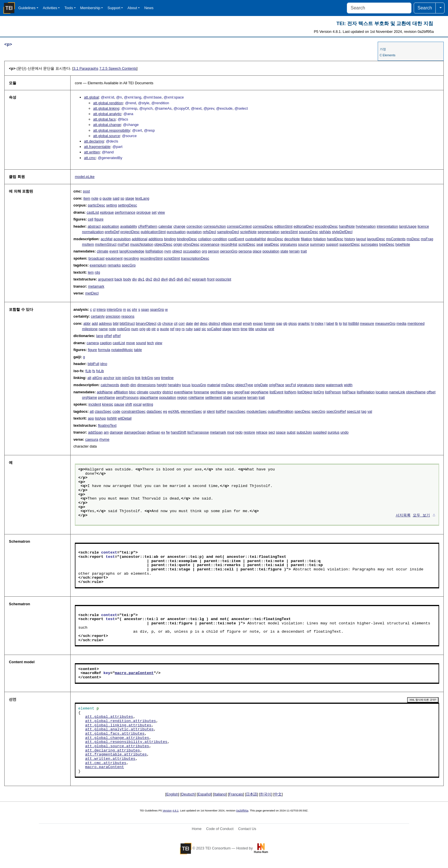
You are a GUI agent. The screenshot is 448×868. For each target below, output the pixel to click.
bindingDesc (187, 239)
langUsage (408, 226)
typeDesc (387, 244)
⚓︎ (434, 516)
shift (128, 404)
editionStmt (283, 226)
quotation (194, 232)
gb (285, 323)
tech (150, 343)
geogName (260, 392)
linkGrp (147, 378)
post (86, 191)
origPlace (276, 385)
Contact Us (247, 829)
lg (340, 323)
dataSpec (154, 411)
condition (220, 239)
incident (95, 404)
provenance (210, 244)
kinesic (108, 404)
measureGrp (385, 323)
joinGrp (128, 378)
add (95, 323)
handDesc (335, 239)
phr (135, 309)
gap (279, 323)
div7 (188, 279)
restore (249, 432)
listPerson (333, 392)
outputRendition (281, 411)
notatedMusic (122, 350)
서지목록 (403, 516)
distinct (214, 323)
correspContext (239, 226)
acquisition (122, 239)
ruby (189, 329)
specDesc (303, 411)
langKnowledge (132, 251)
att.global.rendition (108, 103)
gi (204, 411)
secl (272, 432)
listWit (112, 418)
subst (291, 432)
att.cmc (90, 158)
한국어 (266, 794)
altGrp (97, 378)
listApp (100, 418)
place (257, 251)
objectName (416, 392)
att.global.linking (106, 108)
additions (156, 239)
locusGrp (199, 385)
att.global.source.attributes (117, 746)
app (91, 418)
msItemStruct (106, 244)
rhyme (104, 439)
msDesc (413, 239)
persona (245, 251)
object (177, 251)
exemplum (98, 265)
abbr (87, 323)
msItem (88, 244)
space (281, 432)
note (95, 198)
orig (142, 329)
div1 (141, 279)
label (330, 323)
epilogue (107, 212)
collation (205, 239)
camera (93, 343)
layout (361, 239)
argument (106, 279)
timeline (167, 378)
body (127, 279)
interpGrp (114, 309)
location (382, 392)
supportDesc (350, 244)
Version (167, 810)
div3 (157, 279)
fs (94, 371)
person (214, 251)
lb (337, 323)
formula (104, 350)
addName (105, 392)
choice (168, 323)
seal (260, 244)
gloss (293, 323)
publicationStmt (153, 232)
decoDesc (275, 239)
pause (119, 404)
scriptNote (248, 232)
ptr (154, 329)
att (92, 411)
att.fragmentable (97, 147)
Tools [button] (69, 8)
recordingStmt (151, 258)
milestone (90, 329)
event (114, 251)
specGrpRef (336, 411)
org (204, 251)
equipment (114, 258)
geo (230, 392)
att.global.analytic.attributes (119, 729)
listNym (290, 392)
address (105, 323)
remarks (114, 265)
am (106, 432)
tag (364, 411)
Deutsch (188, 794)
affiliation (121, 392)
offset (431, 392)
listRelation (154, 251)
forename (201, 392)
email (237, 323)
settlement (214, 397)
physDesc (191, 244)
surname (239, 397)
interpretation (387, 226)
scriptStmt (172, 258)
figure (99, 219)
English (172, 794)
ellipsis (227, 323)
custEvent (236, 239)
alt (89, 378)
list (345, 323)
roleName (196, 397)
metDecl (92, 293)
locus (186, 385)
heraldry (174, 385)
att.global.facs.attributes (115, 734)
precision (113, 316)
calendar (165, 226)
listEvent (276, 392)
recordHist (229, 244)
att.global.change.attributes (117, 738)
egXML (174, 411)
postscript (223, 279)
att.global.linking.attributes (118, 725)
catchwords (110, 385)
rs (183, 329)
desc (204, 323)
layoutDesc (376, 239)
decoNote (292, 239)
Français (236, 794)
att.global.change (107, 125)
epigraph (199, 279)
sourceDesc (309, 232)
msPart (123, 244)
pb (149, 329)
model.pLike (85, 177)
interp (101, 309)
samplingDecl (228, 232)
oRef (108, 336)
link (138, 378)
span (145, 309)
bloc (132, 392)
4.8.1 (176, 810)
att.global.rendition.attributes (121, 721)
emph (247, 323)
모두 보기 (421, 516)
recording (131, 258)
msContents (396, 239)
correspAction (215, 226)
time (244, 329)
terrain (295, 251)
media (402, 323)
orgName (90, 397)
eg (165, 411)
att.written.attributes (110, 759)
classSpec (103, 411)
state (284, 251)
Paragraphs (86, 68)
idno (104, 364)
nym (168, 251)
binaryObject (146, 323)
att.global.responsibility (112, 130)
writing (148, 404)
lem (91, 272)
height (162, 385)
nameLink (397, 392)
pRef (117, 336)
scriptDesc (247, 244)
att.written (92, 152)
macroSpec (236, 411)
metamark (96, 286)
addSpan (95, 432)
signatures (288, 244)
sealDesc (272, 244)
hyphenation (366, 226)
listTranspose (198, 432)
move (130, 343)
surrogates (369, 244)
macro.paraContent (134, 673)
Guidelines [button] (27, 8)
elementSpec (191, 411)
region (182, 397)
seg (157, 378)
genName (218, 392)
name (103, 329)
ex (163, 432)
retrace (262, 432)
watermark (335, 385)
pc (129, 309)
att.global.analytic (107, 114)
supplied (320, 432)
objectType (244, 385)
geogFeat (242, 392)
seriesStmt (289, 232)
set (154, 212)
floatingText (107, 425)
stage (130, 198)
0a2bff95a (242, 810)
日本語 (252, 794)
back (118, 279)
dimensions (146, 385)
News (149, 8)
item (87, 198)
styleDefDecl (342, 232)
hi (312, 323)
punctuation (176, 232)
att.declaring (94, 141)
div (134, 279)
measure (367, 323)
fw (168, 432)
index (319, 323)
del (196, 323)
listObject (305, 392)
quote (107, 198)
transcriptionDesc (195, 258)
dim (133, 385)
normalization (93, 232)
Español (204, 794)
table (138, 350)
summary (318, 244)
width (348, 385)
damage (116, 432)
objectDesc (163, 244)
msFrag (427, 239)
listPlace (349, 392)
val (370, 411)
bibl (116, 323)
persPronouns (127, 397)
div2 (149, 279)
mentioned (416, 323)
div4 (164, 279)
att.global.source (107, 136)
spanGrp (157, 309)
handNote (347, 226)
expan (258, 323)
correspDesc (263, 226)
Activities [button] (50, 8)
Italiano (220, 794)
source (303, 244)
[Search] (379, 8)
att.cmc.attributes (106, 763)
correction (195, 226)
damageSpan (135, 432)
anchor (109, 378)
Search (425, 8)
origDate (261, 385)
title (251, 329)
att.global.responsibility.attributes (126, 742)
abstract (94, 226)
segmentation (269, 232)
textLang (142, 198)
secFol (291, 385)
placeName (149, 397)
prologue (143, 212)
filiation (307, 239)
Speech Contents (118, 68)
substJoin (304, 432)
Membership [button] (90, 8)
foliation (319, 239)
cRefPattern (148, 226)
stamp (320, 385)
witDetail (125, 418)
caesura (92, 439)
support (332, 244)
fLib (88, 371)
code (116, 411)
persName (106, 397)
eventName (183, 392)
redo (239, 432)
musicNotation (142, 244)
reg (178, 329)
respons (128, 316)
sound (141, 343)
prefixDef (112, 232)
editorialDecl (303, 226)
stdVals (325, 232)
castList (93, 212)
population (271, 251)
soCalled (214, 329)
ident (211, 411)
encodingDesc (326, 226)
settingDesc (128, 205)
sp (122, 198)
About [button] (132, 8)
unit (271, 329)
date (189, 323)
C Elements (388, 55)
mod (231, 432)
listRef (221, 411)
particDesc (96, 205)
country (155, 392)
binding (170, 239)
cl (94, 309)
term (236, 329)
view (161, 212)
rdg (98, 272)
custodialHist (256, 239)
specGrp (129, 265)
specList (354, 411)
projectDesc (130, 232)
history (350, 239)
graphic (304, 323)
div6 (180, 279)
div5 (172, 279)
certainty (98, 316)
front (211, 279)
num (135, 329)
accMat (106, 239)
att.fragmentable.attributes (116, 755)
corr (182, 323)
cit (176, 323)
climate (103, 251)
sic (204, 329)
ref (172, 329)
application (110, 226)
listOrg (319, 392)
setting (111, 205)
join (118, 378)
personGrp (229, 251)
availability (129, 226)
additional (140, 239)
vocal (137, 404)
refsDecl (210, 232)
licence (423, 226)
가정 (383, 49)
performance (125, 212)
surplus (334, 432)
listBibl (354, 323)
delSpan (154, 432)
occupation (192, 251)
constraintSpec (134, 411)
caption (106, 343)
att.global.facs (104, 119)
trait (304, 251)
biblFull (94, 364)
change (179, 226)
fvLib (100, 371)
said (116, 198)
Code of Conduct (220, 829)
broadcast (97, 258)
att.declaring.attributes (113, 751)
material (214, 385)
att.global (91, 97)
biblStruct (127, 323)
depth (125, 385)
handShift (179, 432)
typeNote (403, 244)
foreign (270, 323)
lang (100, 336)
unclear (261, 329)
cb (159, 323)
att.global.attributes (109, 717)
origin (178, 244)
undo (344, 432)
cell (90, 219)
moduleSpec (257, 411)
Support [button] (114, 8)
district (168, 392)
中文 (278, 794)
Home (197, 829)
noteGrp (123, 329)
